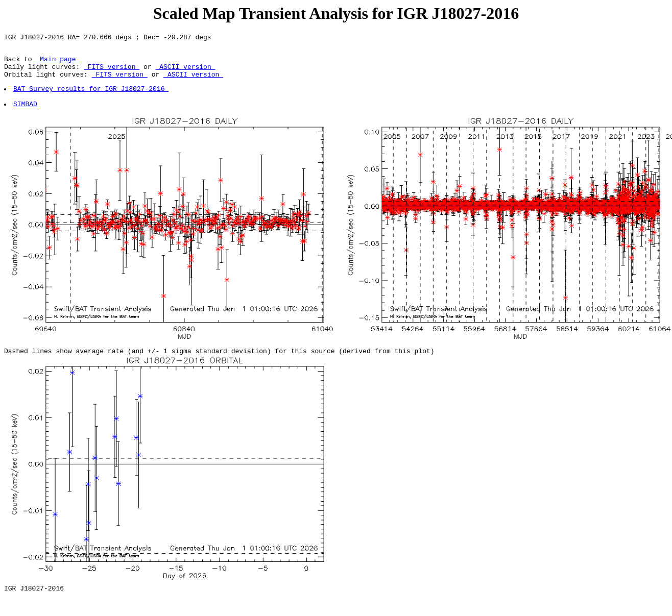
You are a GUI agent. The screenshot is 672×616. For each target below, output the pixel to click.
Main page (58, 63)
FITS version (112, 72)
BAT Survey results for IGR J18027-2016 (91, 97)
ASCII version (185, 72)
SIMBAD (26, 116)
